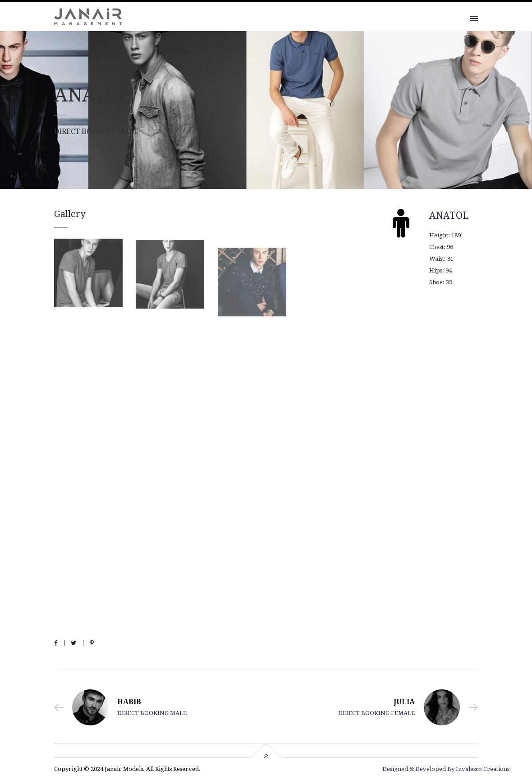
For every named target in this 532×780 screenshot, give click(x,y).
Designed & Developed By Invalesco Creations (446, 769)
